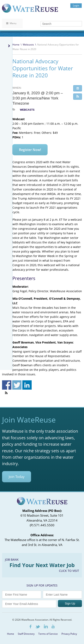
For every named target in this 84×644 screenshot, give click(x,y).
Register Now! (30, 150)
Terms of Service (48, 634)
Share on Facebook (7, 385)
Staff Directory (26, 634)
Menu (11, 23)
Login (76, 5)
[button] (78, 97)
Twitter (38, 627)
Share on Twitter (17, 385)
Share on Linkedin (27, 385)
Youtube (53, 626)
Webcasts (28, 45)
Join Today (17, 477)
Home (16, 45)
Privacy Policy (69, 634)
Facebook (31, 627)
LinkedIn (46, 626)
